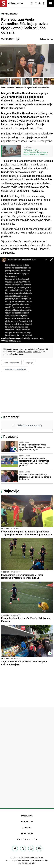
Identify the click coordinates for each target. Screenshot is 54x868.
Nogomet (14, 14)
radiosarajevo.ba (36, 857)
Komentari (11, 417)
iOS (47, 349)
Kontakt (27, 827)
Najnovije (11, 491)
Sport (5, 14)
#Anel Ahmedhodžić (11, 363)
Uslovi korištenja (27, 839)
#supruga (29, 363)
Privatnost (27, 833)
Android (41, 349)
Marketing (27, 816)
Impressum (27, 822)
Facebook (28, 351)
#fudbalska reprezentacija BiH (15, 369)
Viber (16, 354)
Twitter (20, 351)
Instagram (37, 351)
